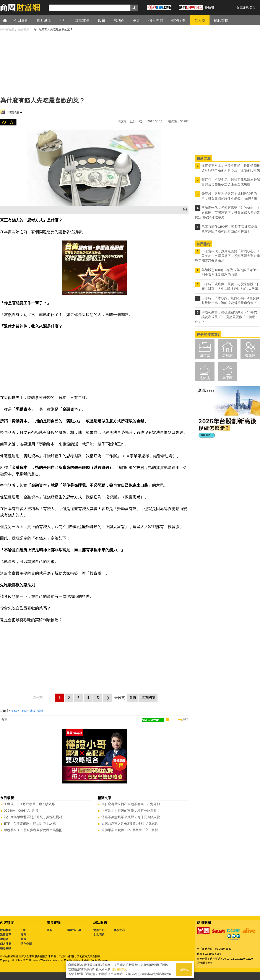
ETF (23, 930)
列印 (185, 719)
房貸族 (227, 355)
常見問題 (99, 935)
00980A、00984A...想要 (21, 810)
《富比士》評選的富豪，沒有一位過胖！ (131, 810)
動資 (25, 711)
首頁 (9, 20)
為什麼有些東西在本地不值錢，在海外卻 (131, 804)
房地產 (4, 939)
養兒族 (250, 355)
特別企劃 (26, 944)
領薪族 (205, 355)
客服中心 (119, 930)
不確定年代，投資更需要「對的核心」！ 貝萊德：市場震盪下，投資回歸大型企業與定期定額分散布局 (227, 212)
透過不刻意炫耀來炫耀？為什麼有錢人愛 (131, 817)
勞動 (40, 711)
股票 (23, 935)
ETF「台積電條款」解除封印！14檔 (30, 823)
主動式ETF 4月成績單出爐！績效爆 (29, 804)
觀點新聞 (6, 930)
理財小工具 (74, 930)
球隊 (32, 711)
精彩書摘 (6, 948)
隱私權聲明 (119, 969)
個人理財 (6, 944)
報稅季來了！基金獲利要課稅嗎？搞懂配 (33, 830)
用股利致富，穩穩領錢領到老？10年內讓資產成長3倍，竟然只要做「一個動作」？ (226, 317)
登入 (252, 8)
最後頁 (120, 698)
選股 (49, 930)
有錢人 (15, 711)
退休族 (205, 378)
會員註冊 (242, 8)
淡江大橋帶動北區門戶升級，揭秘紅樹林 (33, 817)
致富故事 (6, 935)
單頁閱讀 (148, 698)
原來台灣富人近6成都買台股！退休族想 (130, 823)
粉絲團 (209, 8)
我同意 (184, 969)
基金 (23, 939)
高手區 (227, 378)
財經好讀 (13, 112)
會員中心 (99, 930)
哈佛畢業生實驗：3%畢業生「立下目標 (130, 830)
